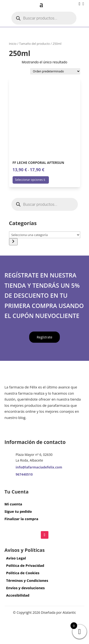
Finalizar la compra (21, 519)
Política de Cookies (23, 573)
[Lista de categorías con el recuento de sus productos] (45, 235)
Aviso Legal (16, 558)
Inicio (13, 44)
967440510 (24, 474)
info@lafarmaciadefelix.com (39, 467)
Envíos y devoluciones (26, 588)
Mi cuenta (13, 504)
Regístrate (45, 337)
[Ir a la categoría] (13, 242)
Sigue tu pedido (18, 511)
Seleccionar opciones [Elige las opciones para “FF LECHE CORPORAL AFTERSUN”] (29, 180)
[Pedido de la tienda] (55, 71)
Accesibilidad (18, 595)
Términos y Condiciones (27, 580)
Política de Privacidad (25, 565)
